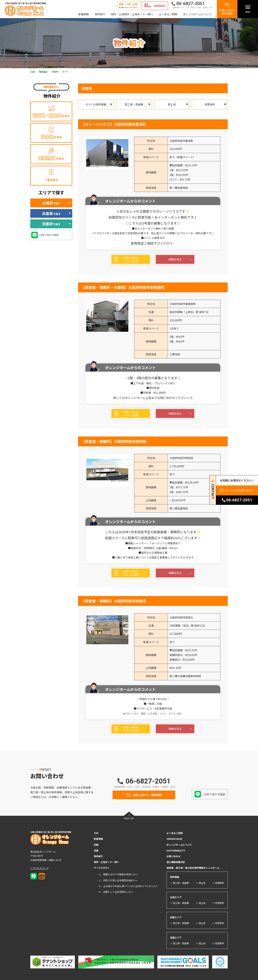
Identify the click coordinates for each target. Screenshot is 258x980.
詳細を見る (175, 259)
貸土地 (172, 104)
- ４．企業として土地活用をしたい (115, 892)
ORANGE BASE (174, 839)
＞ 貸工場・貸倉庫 (179, 883)
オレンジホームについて (197, 14)
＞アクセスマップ (39, 868)
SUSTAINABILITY (176, 850)
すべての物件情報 (96, 104)
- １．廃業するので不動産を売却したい (117, 874)
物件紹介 (100, 14)
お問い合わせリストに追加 (131, 259)
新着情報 (84, 14)
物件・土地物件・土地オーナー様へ (132, 14)
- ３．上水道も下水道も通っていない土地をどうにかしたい (128, 886)
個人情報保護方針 (176, 862)
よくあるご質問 (168, 14)
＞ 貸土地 (201, 883)
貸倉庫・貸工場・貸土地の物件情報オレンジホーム (193, 868)
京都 (96, 845)
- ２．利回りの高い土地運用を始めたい (117, 880)
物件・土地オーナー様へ (106, 862)
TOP (96, 833)
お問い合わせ (173, 856)
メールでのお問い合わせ (240, 490)
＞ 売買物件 (218, 883)
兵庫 (96, 850)
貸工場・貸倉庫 (134, 104)
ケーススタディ (102, 868)
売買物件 (210, 104)
